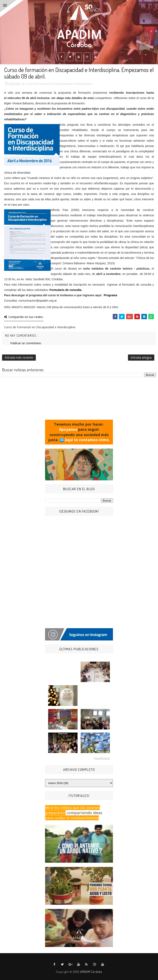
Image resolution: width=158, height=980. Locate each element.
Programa (110, 295)
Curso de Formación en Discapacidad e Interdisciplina (59, 84)
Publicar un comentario (26, 343)
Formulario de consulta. (66, 290)
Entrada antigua (141, 357)
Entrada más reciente (19, 357)
